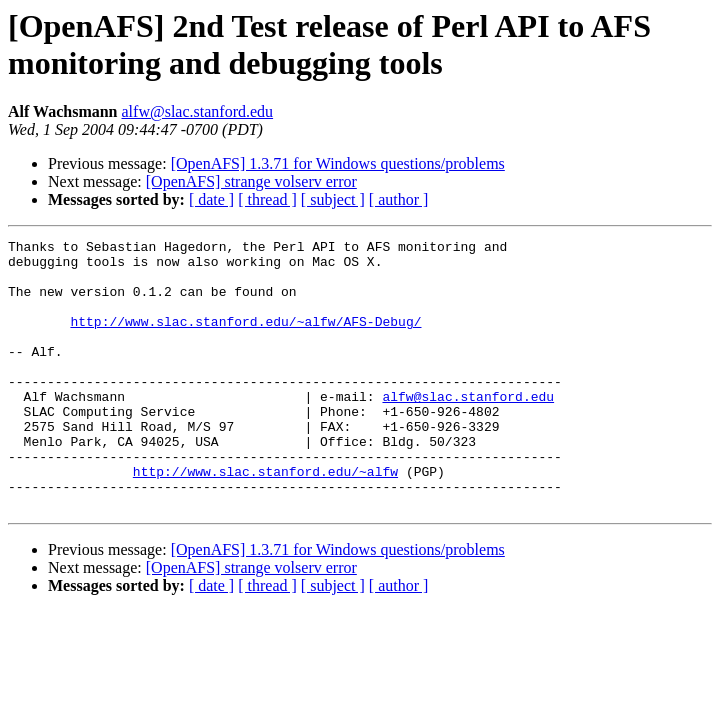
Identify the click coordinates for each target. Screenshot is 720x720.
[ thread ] (267, 199)
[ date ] (211, 199)
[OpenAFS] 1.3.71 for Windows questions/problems (338, 163)
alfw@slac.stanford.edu (198, 111)
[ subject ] (333, 199)
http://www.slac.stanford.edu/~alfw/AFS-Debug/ (245, 339)
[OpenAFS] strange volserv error (251, 181)
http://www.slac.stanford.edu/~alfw (265, 519)
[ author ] (399, 199)
